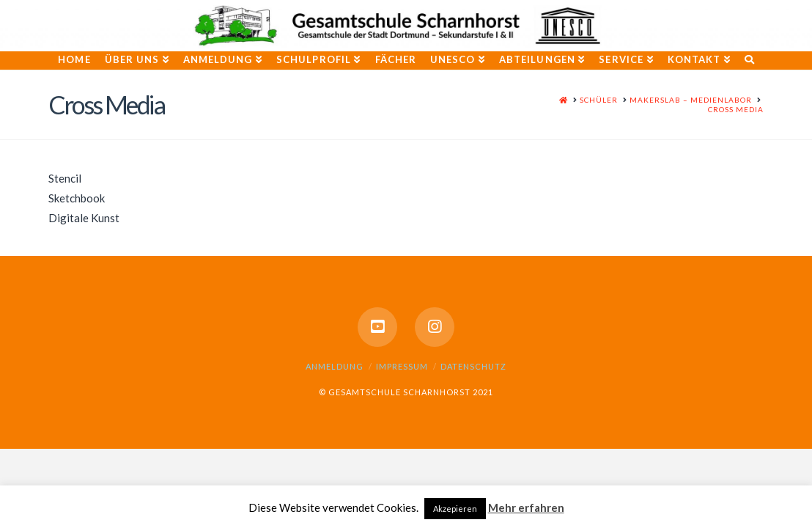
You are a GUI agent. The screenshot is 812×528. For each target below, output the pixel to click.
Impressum (402, 366)
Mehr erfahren (526, 507)
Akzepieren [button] (455, 509)
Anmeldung (335, 366)
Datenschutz (473, 366)
